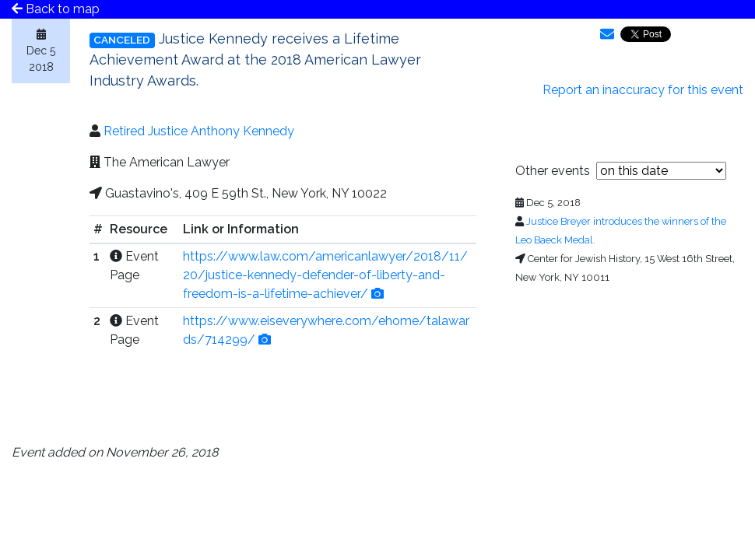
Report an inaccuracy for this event (643, 90)
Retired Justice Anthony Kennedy (199, 131)
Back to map (56, 9)
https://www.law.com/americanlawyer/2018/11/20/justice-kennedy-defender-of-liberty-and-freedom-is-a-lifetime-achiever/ (325, 275)
